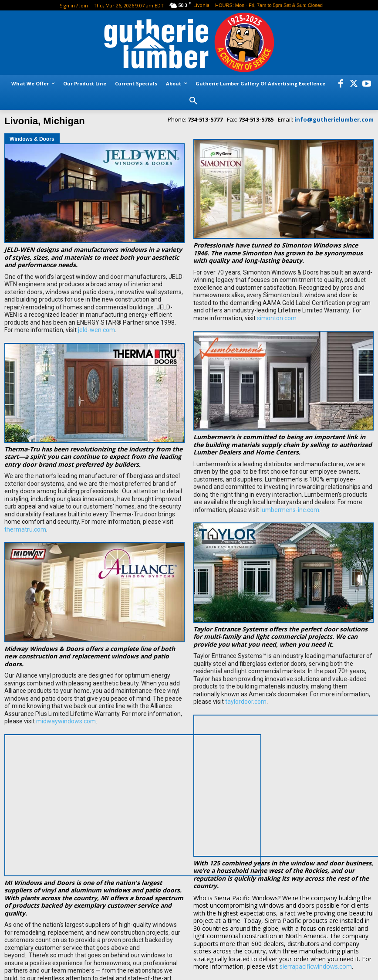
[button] (193, 101)
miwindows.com (148, 943)
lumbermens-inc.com (290, 510)
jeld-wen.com (96, 330)
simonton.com (277, 318)
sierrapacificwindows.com (316, 923)
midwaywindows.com (66, 721)
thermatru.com (25, 529)
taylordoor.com (246, 702)
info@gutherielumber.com (334, 119)
